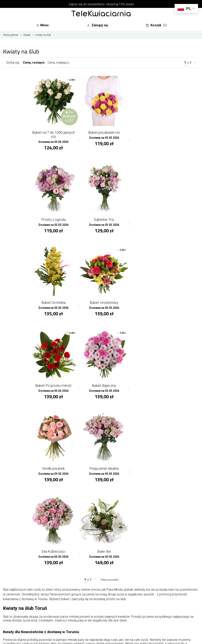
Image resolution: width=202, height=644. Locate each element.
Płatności (118, 589)
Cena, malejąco (58, 64)
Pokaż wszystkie (109, 408)
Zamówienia (161, 547)
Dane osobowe (163, 542)
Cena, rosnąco (34, 64)
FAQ (114, 577)
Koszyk (157, 26)
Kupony (157, 571)
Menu (43, 26)
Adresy (157, 565)
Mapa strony (83, 553)
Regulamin (119, 583)
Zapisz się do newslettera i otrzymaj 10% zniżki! (101, 4)
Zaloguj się (99, 26)
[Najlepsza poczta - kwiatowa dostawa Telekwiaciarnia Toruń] (101, 14)
